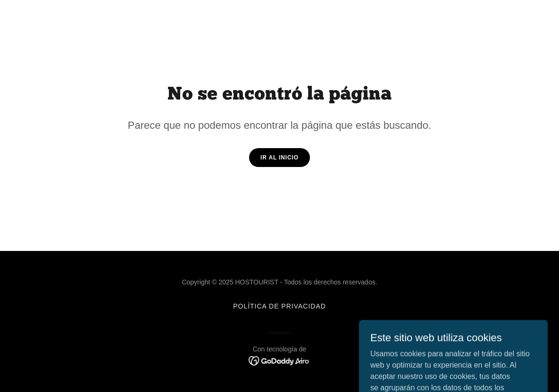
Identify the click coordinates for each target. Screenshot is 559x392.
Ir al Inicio (279, 158)
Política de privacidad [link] (279, 306)
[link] (279, 360)
